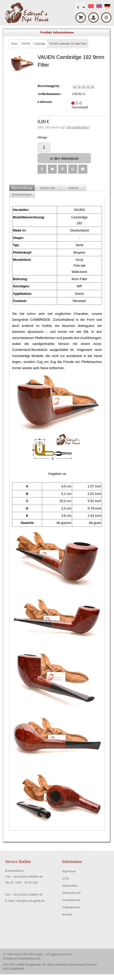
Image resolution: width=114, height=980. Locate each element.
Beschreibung (22, 188)
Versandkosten (71, 900)
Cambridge (40, 44)
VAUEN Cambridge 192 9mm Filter (68, 44)
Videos (73, 188)
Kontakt (67, 914)
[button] (42, 169)
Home (14, 44)
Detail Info (48, 188)
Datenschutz (70, 886)
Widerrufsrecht (71, 893)
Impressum (69, 871)
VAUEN (26, 44)
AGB (65, 878)
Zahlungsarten (71, 907)
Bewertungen (22, 194)
